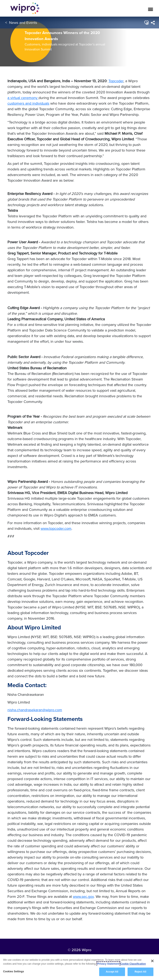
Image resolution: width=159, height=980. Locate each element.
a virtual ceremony (23, 98)
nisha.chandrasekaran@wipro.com (35, 710)
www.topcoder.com (56, 528)
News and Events (23, 23)
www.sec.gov (83, 896)
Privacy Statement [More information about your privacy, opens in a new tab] (108, 964)
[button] (146, 23)
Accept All (112, 972)
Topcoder (116, 81)
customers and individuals (28, 103)
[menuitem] (153, 23)
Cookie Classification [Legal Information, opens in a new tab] (133, 964)
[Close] (152, 961)
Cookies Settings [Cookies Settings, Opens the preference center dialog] (14, 972)
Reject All (140, 972)
